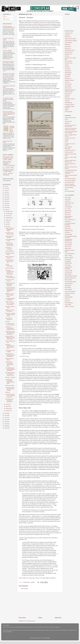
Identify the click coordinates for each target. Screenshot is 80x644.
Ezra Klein (67, 67)
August (7, 220)
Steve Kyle (67, 301)
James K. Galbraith (69, 257)
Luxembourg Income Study (71, 170)
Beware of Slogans (10, 268)
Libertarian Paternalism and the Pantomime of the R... (10, 346)
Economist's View (69, 63)
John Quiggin (68, 74)
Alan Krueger (68, 199)
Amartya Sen (68, 201)
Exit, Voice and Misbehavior (9, 319)
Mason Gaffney (68, 274)
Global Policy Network (70, 150)
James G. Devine (68, 255)
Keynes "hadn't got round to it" (10, 257)
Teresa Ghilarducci (69, 303)
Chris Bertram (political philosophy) (70, 224)
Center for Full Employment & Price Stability (71, 132)
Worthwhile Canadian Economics (70, 107)
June (7, 224)
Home (40, 618)
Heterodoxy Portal (69, 152)
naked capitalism (68, 112)
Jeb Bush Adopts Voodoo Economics (10, 277)
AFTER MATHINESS (9, 265)
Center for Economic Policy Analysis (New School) (71, 129)
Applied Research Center (70, 118)
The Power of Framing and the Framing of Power (10, 328)
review (36, 26)
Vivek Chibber (68, 305)
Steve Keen (67, 299)
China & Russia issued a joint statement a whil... (8, 157)
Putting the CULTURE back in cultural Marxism (12, 129)
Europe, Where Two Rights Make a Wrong (10, 229)
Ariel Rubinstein (68, 207)
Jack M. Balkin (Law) (70, 254)
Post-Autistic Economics (70, 178)
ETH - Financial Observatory (68, 148)
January (8, 411)
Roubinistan (67, 95)
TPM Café (67, 97)
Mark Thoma (41, 24)
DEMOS (67, 140)
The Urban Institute (69, 187)
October (8, 216)
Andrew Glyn (68, 205)
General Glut (68, 69)
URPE (66, 189)
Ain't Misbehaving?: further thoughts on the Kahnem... (10, 369)
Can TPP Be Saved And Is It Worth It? (10, 324)
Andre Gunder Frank (69, 203)
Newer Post (22, 618)
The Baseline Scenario (70, 99)
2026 (6, 186)
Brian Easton (68, 214)
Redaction (8, 392)
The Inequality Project (70, 182)
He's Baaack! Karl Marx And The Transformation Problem (8, 99)
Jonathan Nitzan (68, 263)
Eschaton (67, 65)
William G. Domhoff (69, 307)
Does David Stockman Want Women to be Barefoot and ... (10, 272)
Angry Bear (67, 35)
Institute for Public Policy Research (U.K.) (70, 161)
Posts (6, 16)
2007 (6, 428)
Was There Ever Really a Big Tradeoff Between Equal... (10, 381)
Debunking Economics (70, 50)
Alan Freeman (68, 197)
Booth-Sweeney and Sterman (45, 85)
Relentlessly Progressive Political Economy (70, 90)
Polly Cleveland (68, 289)
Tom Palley (67, 101)
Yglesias (67, 110)
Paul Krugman (68, 86)
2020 (6, 199)
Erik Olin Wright (68, 234)
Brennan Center (68, 121)
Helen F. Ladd (68, 246)
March (7, 406)
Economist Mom (68, 61)
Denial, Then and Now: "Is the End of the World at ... (10, 303)
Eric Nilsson (67, 232)
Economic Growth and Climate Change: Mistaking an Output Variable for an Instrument (9, 114)
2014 (6, 413)
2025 (6, 189)
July (7, 222)
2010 (6, 422)
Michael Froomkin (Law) (70, 278)
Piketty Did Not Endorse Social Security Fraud (9, 244)
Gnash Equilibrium (10, 251)
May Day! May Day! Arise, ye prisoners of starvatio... (10, 396)
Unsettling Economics (70, 105)
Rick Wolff (67, 295)
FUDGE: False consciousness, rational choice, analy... (9, 364)
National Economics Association (69, 173)
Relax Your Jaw (68, 88)
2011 (6, 420)
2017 (6, 205)
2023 (6, 193)
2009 (6, 424)
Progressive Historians (70, 293)
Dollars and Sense (69, 52)
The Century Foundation (70, 180)
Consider (24, 308)
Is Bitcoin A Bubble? (7, 51)
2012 (6, 417)
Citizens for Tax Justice (70, 138)
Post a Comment (24, 589)
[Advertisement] (40, 604)
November (8, 214)
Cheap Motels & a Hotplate (71, 41)
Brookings (67, 123)
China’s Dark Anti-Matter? (10, 359)
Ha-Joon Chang (68, 243)
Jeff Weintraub (68, 259)
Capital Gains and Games (70, 39)
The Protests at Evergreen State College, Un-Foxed (8, 62)
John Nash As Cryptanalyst (9, 248)
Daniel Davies (68, 46)
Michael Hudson (68, 280)
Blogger (48, 638)
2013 (6, 415)
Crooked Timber (68, 42)
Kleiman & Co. (68, 78)
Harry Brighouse (68, 245)
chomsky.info (68, 222)
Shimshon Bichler (69, 297)
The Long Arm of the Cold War (10, 351)
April (7, 404)
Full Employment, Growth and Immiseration (9, 400)
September (8, 218)
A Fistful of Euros (69, 33)
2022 (6, 195)
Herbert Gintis (68, 248)
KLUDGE (8, 321)
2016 (6, 208)
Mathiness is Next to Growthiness (10, 311)
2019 (6, 201)
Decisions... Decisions (10, 377)
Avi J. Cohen (68, 209)
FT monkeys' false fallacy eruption (10, 233)
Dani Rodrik (67, 44)
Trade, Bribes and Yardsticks (9, 237)
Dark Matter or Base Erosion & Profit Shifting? (10, 389)
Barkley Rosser (68, 211)
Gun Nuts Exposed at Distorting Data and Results (9, 27)
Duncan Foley (68, 229)
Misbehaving (43, 26)
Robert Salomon (68, 93)
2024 (6, 191)
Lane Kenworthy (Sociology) (68, 268)
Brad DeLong (68, 213)
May (7, 226)
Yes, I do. (5, 174)
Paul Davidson (68, 285)
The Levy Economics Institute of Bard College (70, 185)
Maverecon (67, 82)
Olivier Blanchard (69, 284)
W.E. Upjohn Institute (70, 191)
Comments (7, 19)
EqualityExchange (69, 230)
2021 (6, 197)
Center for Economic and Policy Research (70, 126)
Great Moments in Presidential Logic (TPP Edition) (10, 355)
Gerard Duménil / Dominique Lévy (69, 240)
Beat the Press (68, 37)
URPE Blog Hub (68, 103)
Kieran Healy (68, 265)
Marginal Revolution (69, 80)
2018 (6, 203)
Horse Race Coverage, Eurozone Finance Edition (10, 315)
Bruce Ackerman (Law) (70, 220)
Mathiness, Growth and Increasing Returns (10, 295)
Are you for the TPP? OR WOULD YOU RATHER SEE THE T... (10, 290)
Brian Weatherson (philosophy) (69, 217)
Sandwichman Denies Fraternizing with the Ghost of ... (10, 333)
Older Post (58, 618)
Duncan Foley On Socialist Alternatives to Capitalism (9, 74)
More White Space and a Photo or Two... (10, 261)
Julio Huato (67, 76)
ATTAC (66, 119)
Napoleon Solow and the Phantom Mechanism (10, 284)
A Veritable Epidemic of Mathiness (10, 299)
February (8, 408)
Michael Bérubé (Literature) (71, 276)
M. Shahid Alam (68, 272)
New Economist (68, 84)
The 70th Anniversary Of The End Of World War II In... (10, 374)
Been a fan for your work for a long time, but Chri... (8, 170)
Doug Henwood (68, 54)
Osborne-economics (10, 385)
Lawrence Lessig (68, 270)
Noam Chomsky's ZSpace (70, 282)
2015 (6, 210)
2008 (6, 426)
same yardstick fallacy (45, 290)
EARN (66, 142)
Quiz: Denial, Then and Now (10, 280)
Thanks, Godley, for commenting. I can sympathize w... (7, 163)
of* (4, 167)
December (8, 211)
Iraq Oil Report (68, 73)
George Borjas (68, 71)
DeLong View (68, 48)
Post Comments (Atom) (30, 621)
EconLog (67, 56)
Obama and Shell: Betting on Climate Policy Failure (10, 338)
